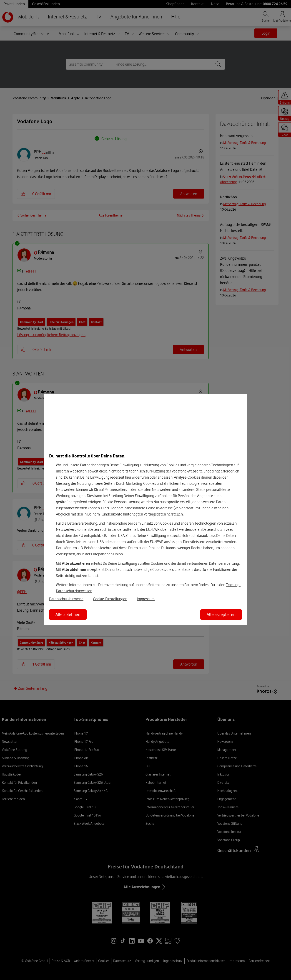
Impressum (146, 599)
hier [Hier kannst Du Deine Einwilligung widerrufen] (128, 477)
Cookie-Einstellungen (110, 599)
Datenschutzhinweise (66, 599)
